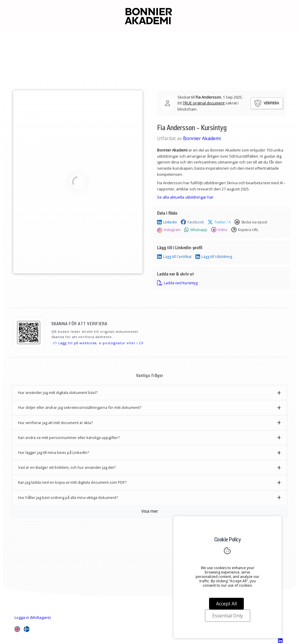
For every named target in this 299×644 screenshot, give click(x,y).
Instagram (169, 230)
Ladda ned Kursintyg (177, 283)
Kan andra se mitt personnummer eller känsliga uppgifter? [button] (69, 438)
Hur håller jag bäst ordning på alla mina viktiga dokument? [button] (68, 497)
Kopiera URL (245, 230)
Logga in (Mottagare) (33, 617)
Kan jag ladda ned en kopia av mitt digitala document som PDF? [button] (72, 482)
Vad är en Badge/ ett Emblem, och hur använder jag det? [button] (67, 467)
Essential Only (228, 616)
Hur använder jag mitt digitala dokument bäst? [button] (58, 392)
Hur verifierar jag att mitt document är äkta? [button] (55, 423)
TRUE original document (204, 103)
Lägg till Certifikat (174, 257)
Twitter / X (219, 222)
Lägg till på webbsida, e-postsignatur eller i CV (98, 343)
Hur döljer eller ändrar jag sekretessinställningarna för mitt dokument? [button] (80, 407)
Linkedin (167, 222)
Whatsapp (196, 230)
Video (219, 230)
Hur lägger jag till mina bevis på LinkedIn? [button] (54, 452)
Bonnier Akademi (202, 138)
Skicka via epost (251, 222)
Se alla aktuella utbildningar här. (186, 197)
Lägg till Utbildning (214, 257)
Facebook (192, 222)
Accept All (226, 604)
